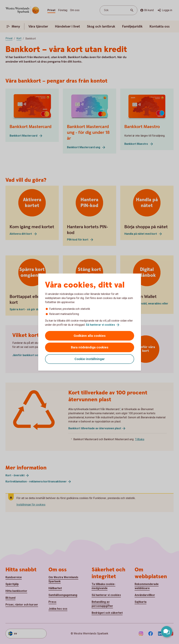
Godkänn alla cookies (90, 336)
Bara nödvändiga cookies (90, 347)
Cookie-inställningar (90, 359)
